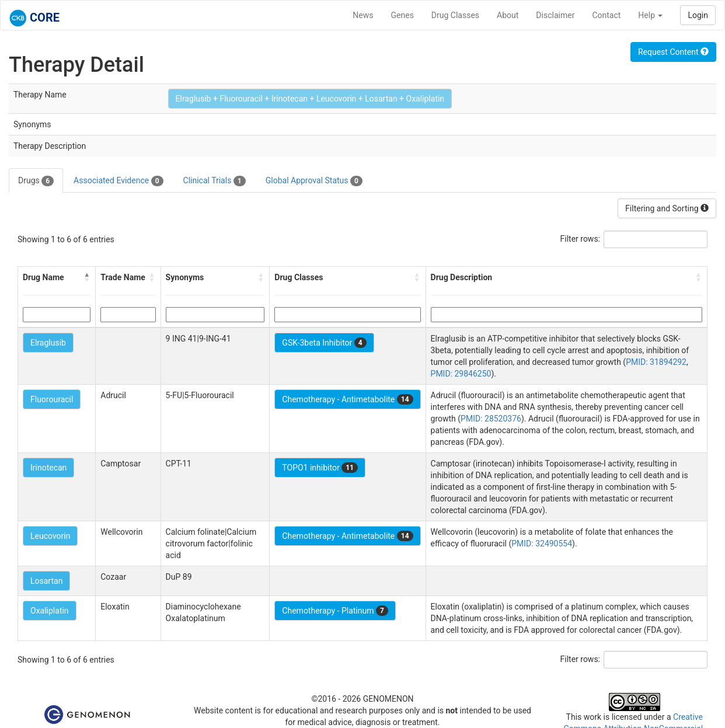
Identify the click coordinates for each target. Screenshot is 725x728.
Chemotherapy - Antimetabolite (347, 399)
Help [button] (650, 15)
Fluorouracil (52, 399)
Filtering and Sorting (667, 208)
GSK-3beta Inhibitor (324, 343)
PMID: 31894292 (656, 362)
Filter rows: (581, 239)
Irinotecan (48, 468)
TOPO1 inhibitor (320, 468)
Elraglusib (48, 343)
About (508, 15)
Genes (402, 15)
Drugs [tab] (36, 181)
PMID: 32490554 (542, 544)
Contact (606, 15)
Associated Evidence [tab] (118, 181)
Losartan (46, 581)
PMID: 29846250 (461, 374)
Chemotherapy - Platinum (335, 611)
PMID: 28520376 (491, 419)
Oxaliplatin (50, 611)
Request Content (673, 52)
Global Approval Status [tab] (314, 181)
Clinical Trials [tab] (215, 181)
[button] (87, 277)
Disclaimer (555, 15)
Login (698, 15)
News (363, 15)
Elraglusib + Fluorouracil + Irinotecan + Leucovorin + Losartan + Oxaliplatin (310, 99)
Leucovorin (50, 536)
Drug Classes (455, 15)
